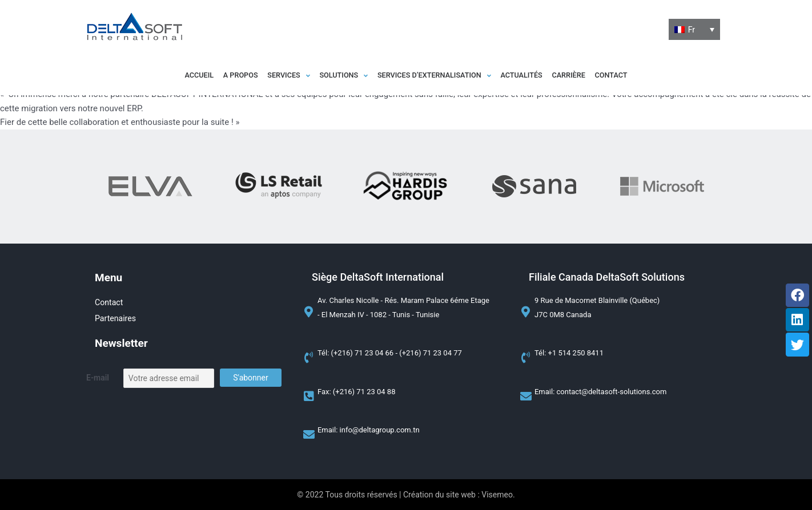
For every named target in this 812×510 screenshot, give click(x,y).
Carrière (601, 76)
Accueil (156, 76)
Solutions (333, 76)
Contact (654, 76)
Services (268, 76)
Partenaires (117, 319)
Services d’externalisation (440, 76)
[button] (268, 76)
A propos (208, 76)
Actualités (542, 76)
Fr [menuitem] (692, 29)
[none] (694, 30)
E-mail (98, 378)
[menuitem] (694, 30)
